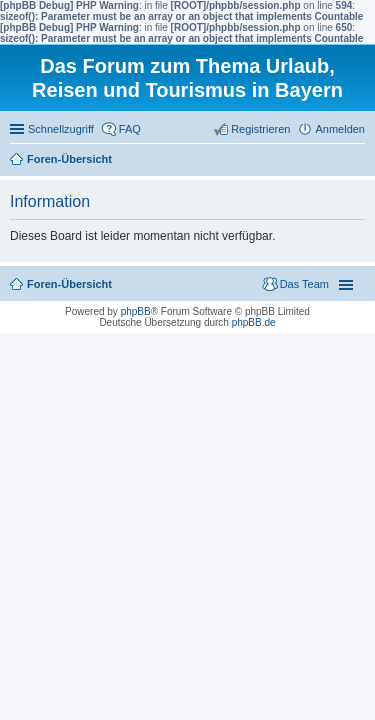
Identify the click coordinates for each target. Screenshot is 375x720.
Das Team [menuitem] (304, 284)
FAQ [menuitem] (130, 129)
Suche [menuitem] (359, 161)
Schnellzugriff (61, 129)
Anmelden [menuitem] (340, 129)
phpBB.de (254, 322)
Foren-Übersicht (69, 159)
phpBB (136, 311)
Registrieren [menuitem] (260, 129)
